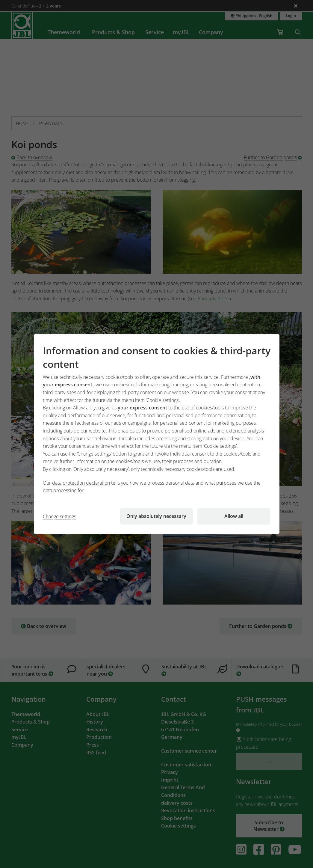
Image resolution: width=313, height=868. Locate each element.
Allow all (234, 516)
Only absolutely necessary (156, 516)
